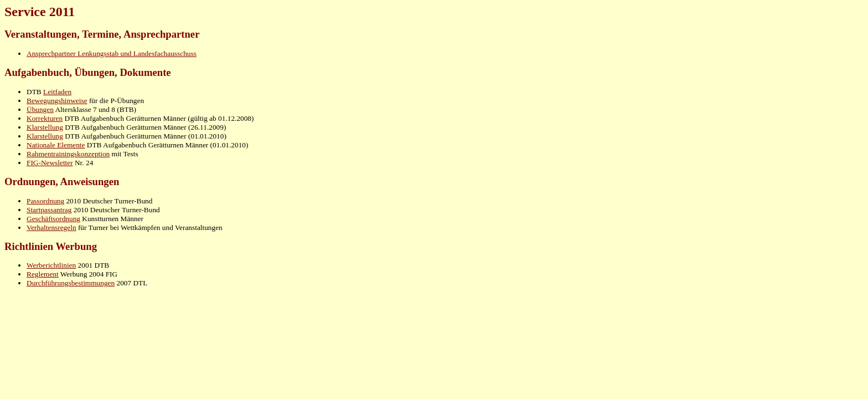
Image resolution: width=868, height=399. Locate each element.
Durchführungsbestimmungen (71, 283)
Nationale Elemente (56, 145)
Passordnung (45, 201)
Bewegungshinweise (57, 101)
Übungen (40, 109)
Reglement (43, 274)
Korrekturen (45, 118)
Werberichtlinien (51, 265)
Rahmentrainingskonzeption (68, 154)
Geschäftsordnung (53, 219)
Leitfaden (57, 92)
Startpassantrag (49, 210)
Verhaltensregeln (51, 227)
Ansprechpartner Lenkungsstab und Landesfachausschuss (112, 53)
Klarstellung (45, 127)
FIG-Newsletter (50, 163)
